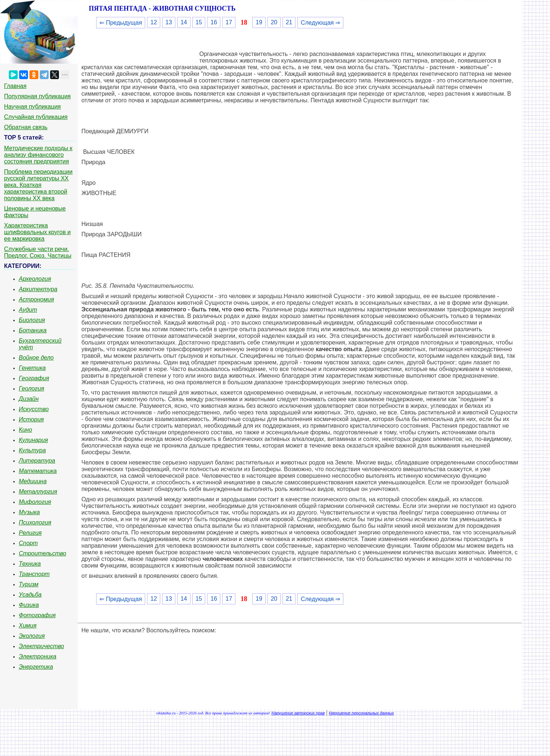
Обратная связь (26, 127)
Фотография (37, 615)
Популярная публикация (37, 96)
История (31, 419)
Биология (32, 320)
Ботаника (33, 330)
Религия (30, 533)
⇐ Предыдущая (121, 23)
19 (259, 22)
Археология (35, 279)
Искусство (34, 409)
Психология (35, 522)
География (34, 378)
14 (184, 22)
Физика (29, 605)
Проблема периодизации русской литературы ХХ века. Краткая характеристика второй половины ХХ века (38, 185)
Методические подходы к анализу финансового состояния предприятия (38, 155)
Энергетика (36, 667)
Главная (15, 86)
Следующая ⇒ (320, 23)
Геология (31, 388)
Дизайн (29, 399)
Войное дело (36, 358)
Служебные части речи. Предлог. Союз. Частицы (38, 252)
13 (169, 22)
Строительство (43, 553)
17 (229, 22)
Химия (28, 626)
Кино (25, 430)
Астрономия (36, 299)
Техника (30, 564)
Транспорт (34, 574)
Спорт (28, 543)
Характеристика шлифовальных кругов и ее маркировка (37, 232)
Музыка (29, 512)
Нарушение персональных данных (362, 713)
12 (154, 22)
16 (214, 22)
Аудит (28, 310)
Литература (37, 461)
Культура (32, 450)
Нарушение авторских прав (298, 713)
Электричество (41, 646)
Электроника (38, 656)
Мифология (35, 502)
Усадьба (30, 595)
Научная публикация (32, 107)
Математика (38, 471)
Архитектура (38, 289)
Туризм (29, 584)
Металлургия (38, 492)
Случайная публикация (36, 117)
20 (274, 22)
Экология (32, 636)
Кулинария (33, 440)
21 (289, 22)
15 (199, 22)
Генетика (32, 368)
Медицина (33, 481)
